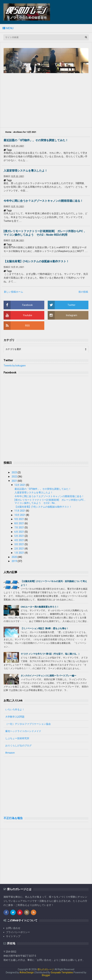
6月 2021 (19, 532)
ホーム (19, 292)
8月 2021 (19, 523)
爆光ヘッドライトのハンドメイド (23, 731)
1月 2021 (19, 553)
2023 (15, 472)
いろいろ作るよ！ (15, 709)
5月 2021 (19, 536)
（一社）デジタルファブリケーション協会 (28, 724)
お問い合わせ (13, 928)
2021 (15, 481)
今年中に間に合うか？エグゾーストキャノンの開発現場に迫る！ (43, 201)
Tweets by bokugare (15, 366)
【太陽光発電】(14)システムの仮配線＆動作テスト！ (36, 261)
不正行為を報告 (13, 818)
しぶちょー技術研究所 (17, 738)
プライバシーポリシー (18, 932)
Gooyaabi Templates (62, 972)
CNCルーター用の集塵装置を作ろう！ (40, 607)
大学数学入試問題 (15, 717)
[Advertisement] (48, 99)
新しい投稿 (10, 292)
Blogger (46, 975)
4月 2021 (19, 540)
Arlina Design (27, 972)
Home (8, 132)
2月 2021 (19, 549)
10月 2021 (20, 515)
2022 (15, 477)
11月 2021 (20, 511)
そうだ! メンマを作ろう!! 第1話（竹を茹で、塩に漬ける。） (51, 654)
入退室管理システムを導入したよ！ (25, 171)
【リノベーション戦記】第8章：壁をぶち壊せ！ (45, 628)
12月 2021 (20, 485)
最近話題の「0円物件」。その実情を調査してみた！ (36, 140)
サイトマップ (13, 936)
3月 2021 (19, 544)
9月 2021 (19, 519)
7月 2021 (19, 527)
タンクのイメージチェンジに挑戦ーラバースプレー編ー (48, 676)
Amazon (10, 753)
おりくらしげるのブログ (18, 746)
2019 (15, 561)
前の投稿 (83, 292)
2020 (15, 557)
